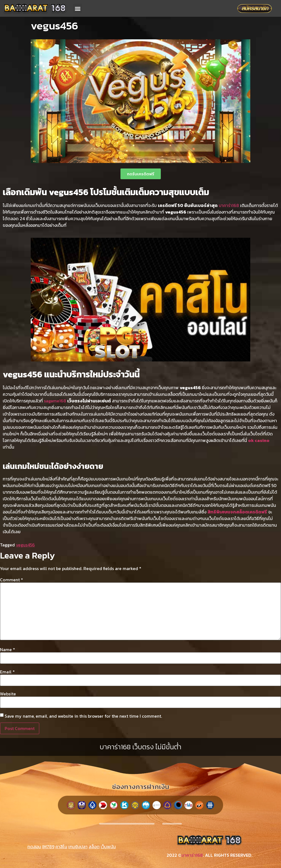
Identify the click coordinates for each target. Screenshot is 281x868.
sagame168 (55, 401)
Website (8, 694)
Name (8, 649)
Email (7, 672)
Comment (12, 580)
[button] (78, 8)
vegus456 (25, 545)
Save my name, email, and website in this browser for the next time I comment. (83, 716)
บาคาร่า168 (229, 205)
